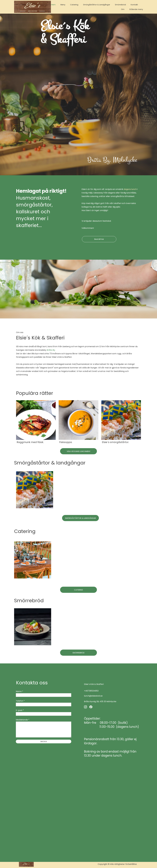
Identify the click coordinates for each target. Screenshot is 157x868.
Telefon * (20, 701)
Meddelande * (23, 720)
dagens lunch (130, 189)
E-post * (20, 710)
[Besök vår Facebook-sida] (91, 707)
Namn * (19, 691)
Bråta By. (51, 350)
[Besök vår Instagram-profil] (85, 707)
